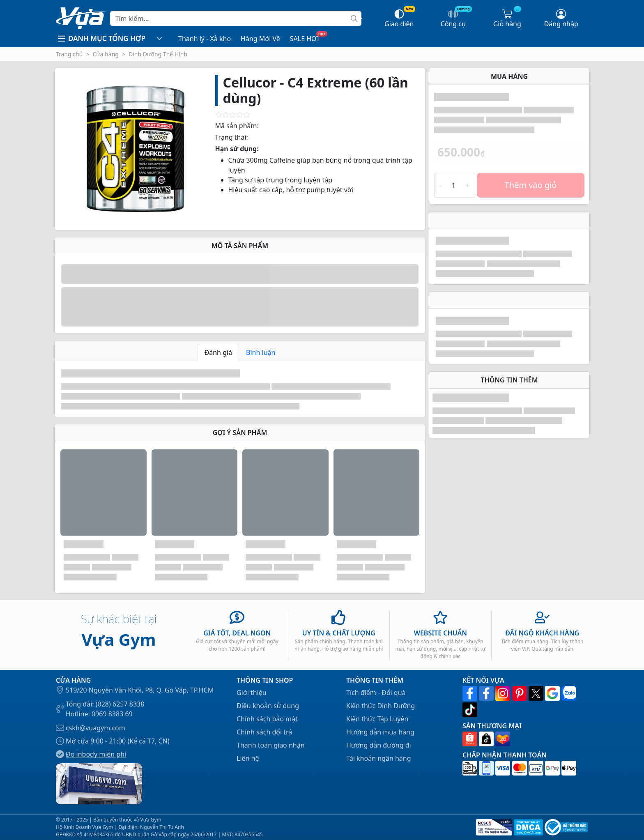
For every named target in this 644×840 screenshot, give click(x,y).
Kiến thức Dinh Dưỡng (381, 706)
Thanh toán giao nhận (271, 745)
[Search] (236, 18)
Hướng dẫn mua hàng (380, 732)
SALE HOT (305, 39)
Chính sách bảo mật (267, 719)
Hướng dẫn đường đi (379, 745)
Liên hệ (248, 758)
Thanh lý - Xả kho (205, 39)
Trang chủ (69, 54)
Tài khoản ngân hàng (379, 758)
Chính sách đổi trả (264, 732)
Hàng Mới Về (260, 39)
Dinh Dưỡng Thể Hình (158, 54)
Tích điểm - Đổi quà (376, 693)
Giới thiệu (252, 693)
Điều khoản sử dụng (268, 706)
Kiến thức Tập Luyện (377, 719)
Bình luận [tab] (261, 352)
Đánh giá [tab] (218, 352)
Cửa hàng (106, 54)
